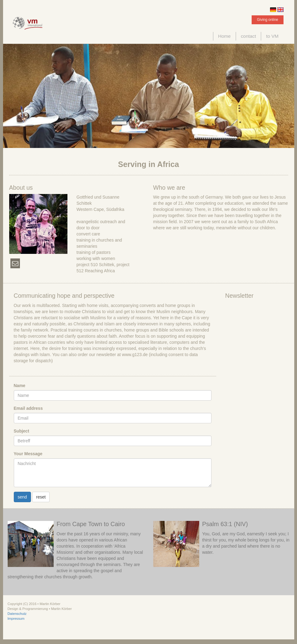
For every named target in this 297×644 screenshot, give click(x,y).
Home (225, 36)
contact (249, 36)
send (22, 497)
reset (41, 497)
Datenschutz (17, 614)
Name (20, 386)
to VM (272, 36)
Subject (22, 431)
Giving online (267, 20)
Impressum (16, 619)
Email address (28, 408)
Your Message (28, 454)
